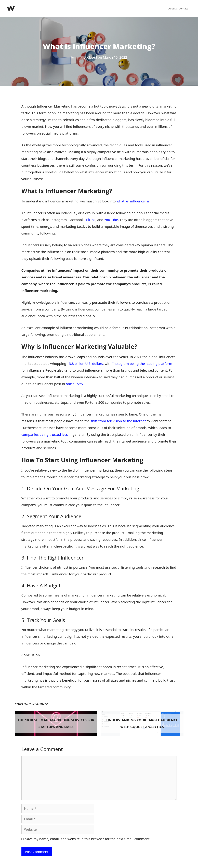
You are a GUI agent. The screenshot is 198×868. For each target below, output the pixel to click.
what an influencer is (133, 201)
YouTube (111, 220)
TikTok (90, 220)
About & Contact (178, 8)
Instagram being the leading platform (142, 364)
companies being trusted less (45, 435)
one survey (74, 384)
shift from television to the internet (118, 421)
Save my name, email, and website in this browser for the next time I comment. (88, 839)
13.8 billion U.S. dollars (85, 364)
